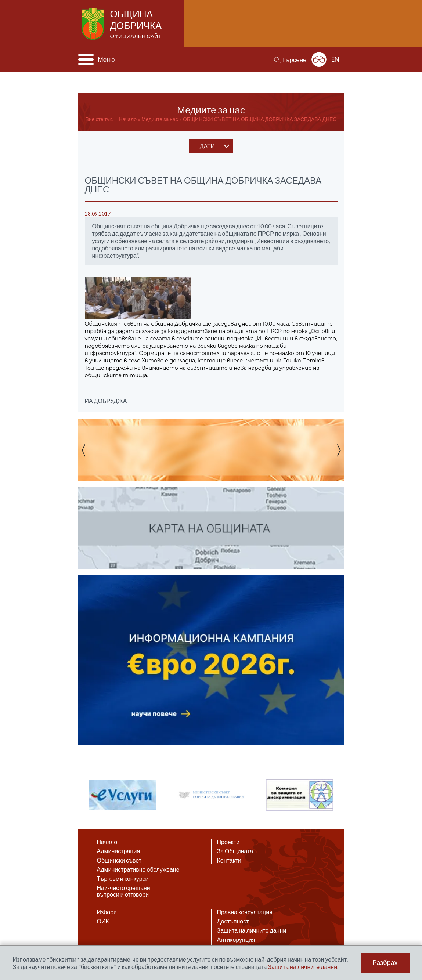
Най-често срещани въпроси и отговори (124, 891)
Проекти (228, 842)
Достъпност (233, 921)
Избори (107, 912)
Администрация (119, 851)
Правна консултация (245, 912)
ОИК (103, 921)
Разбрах (385, 963)
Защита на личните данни (252, 930)
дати (208, 146)
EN (335, 59)
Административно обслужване (138, 869)
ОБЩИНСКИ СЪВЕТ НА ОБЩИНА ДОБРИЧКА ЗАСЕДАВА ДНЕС (260, 119)
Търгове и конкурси (123, 879)
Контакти (229, 860)
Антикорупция (236, 940)
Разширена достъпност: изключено (319, 59)
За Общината (235, 851)
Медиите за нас (160, 119)
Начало (128, 119)
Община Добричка (137, 24)
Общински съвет (119, 860)
